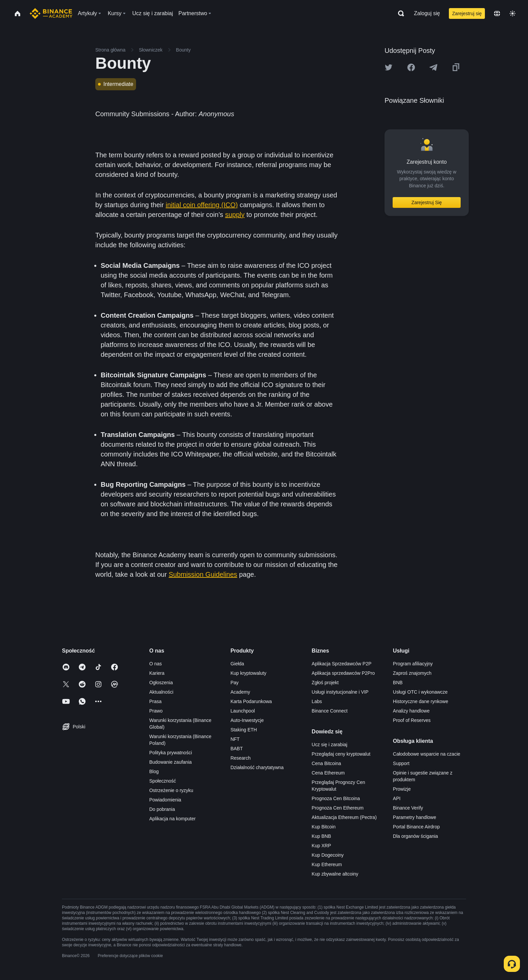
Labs (317, 701)
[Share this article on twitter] (389, 67)
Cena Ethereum (328, 773)
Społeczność (162, 781)
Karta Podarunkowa (251, 701)
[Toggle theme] (513, 13)
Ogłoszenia (161, 683)
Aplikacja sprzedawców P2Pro (343, 673)
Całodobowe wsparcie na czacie (427, 754)
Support (401, 763)
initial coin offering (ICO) (202, 205)
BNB (398, 683)
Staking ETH (244, 730)
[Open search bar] (399, 13)
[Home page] (51, 13)
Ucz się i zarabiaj (330, 745)
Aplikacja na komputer (172, 819)
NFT (235, 739)
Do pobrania (162, 809)
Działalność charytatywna (257, 767)
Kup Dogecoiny (328, 855)
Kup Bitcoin (324, 827)
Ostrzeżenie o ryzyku (171, 790)
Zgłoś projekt (325, 683)
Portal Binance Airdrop (416, 827)
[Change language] (497, 13)
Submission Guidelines (203, 574)
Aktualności (161, 692)
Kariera (157, 673)
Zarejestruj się (467, 13)
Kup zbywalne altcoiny (335, 874)
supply (235, 215)
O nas (155, 664)
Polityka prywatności (171, 753)
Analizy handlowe (411, 711)
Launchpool (242, 711)
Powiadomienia (165, 800)
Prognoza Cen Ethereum (338, 808)
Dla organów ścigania (416, 836)
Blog (154, 771)
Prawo (156, 711)
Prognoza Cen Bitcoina (336, 798)
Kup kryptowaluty (248, 673)
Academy (240, 692)
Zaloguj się (427, 13)
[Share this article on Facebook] (411, 67)
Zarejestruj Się (427, 202)
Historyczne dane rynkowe (421, 701)
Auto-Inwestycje (247, 720)
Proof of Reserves (412, 720)
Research (240, 758)
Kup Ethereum (327, 864)
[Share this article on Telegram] (433, 67)
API (397, 798)
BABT (237, 749)
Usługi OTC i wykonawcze (420, 692)
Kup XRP (322, 846)
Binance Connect (330, 711)
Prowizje (402, 789)
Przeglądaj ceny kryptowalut (341, 754)
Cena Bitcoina (326, 763)
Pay (234, 683)
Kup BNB (322, 836)
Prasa (155, 701)
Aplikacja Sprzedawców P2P (342, 664)
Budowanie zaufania (170, 762)
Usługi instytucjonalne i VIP (340, 692)
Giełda (237, 664)
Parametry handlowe (415, 817)
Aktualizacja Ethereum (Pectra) (344, 817)
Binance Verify (408, 808)
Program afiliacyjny (413, 664)
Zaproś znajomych (412, 673)
